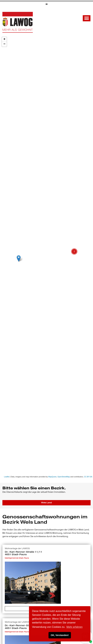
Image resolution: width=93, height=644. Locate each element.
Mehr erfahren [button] (75, 627)
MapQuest (52, 477)
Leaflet (7, 477)
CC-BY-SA (88, 477)
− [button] (4, 44)
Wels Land (46, 503)
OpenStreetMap (64, 477)
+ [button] (4, 39)
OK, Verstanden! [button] (60, 635)
